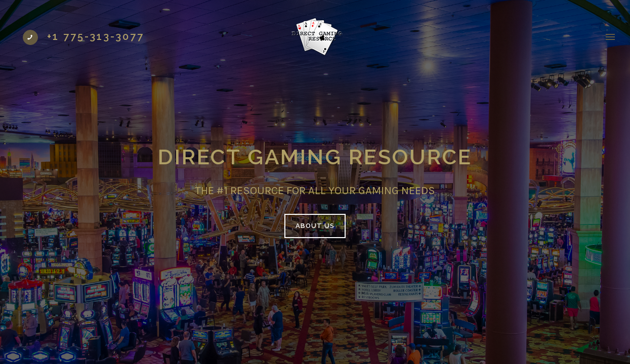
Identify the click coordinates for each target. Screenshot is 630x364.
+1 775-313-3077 (96, 36)
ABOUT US (315, 226)
